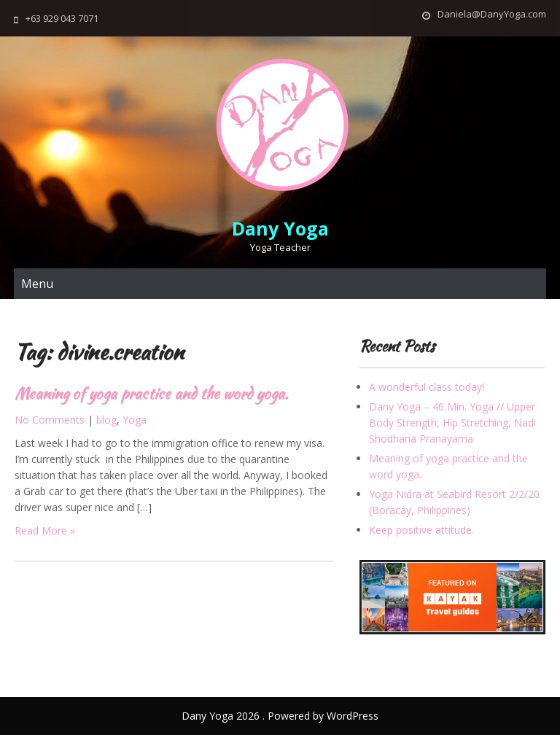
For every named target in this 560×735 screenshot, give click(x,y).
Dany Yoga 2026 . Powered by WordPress (280, 716)
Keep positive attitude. (421, 530)
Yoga (135, 420)
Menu (37, 284)
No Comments (50, 420)
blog (106, 420)
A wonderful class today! (427, 387)
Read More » (45, 530)
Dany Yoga (280, 228)
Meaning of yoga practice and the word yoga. (151, 393)
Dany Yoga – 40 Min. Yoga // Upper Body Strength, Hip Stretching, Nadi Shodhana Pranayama (452, 423)
